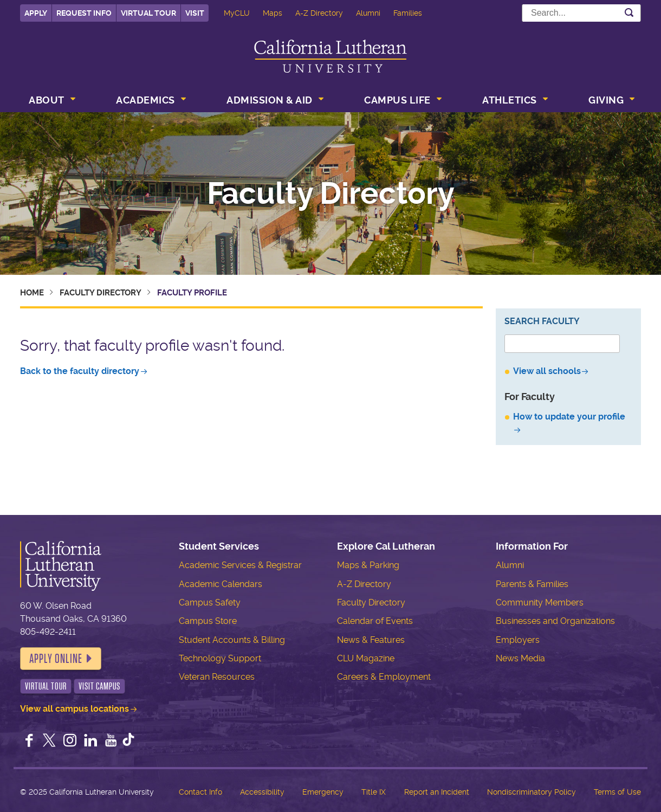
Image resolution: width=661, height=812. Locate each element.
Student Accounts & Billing (232, 640)
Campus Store (208, 621)
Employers (518, 640)
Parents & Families (532, 584)
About (47, 100)
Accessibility (262, 792)
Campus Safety (210, 602)
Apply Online (56, 659)
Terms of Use (617, 792)
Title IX (374, 792)
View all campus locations (74, 709)
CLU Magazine (366, 658)
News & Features (371, 640)
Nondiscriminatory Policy (532, 792)
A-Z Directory (319, 13)
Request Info (84, 13)
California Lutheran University (330, 56)
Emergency (323, 792)
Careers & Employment (384, 677)
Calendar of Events (375, 621)
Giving (606, 100)
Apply (36, 13)
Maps (273, 13)
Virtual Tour (148, 13)
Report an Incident (437, 792)
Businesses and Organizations (555, 621)
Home (32, 293)
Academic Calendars (221, 584)
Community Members (540, 602)
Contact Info (200, 792)
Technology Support (220, 658)
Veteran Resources (217, 677)
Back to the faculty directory (80, 371)
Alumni (368, 13)
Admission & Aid (270, 100)
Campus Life (397, 100)
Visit (195, 13)
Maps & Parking (368, 565)
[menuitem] (51, 101)
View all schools (547, 371)
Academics (145, 100)
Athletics (510, 100)
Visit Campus (99, 686)
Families (408, 13)
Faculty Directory (331, 194)
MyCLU (237, 13)
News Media (520, 658)
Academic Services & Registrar (240, 565)
